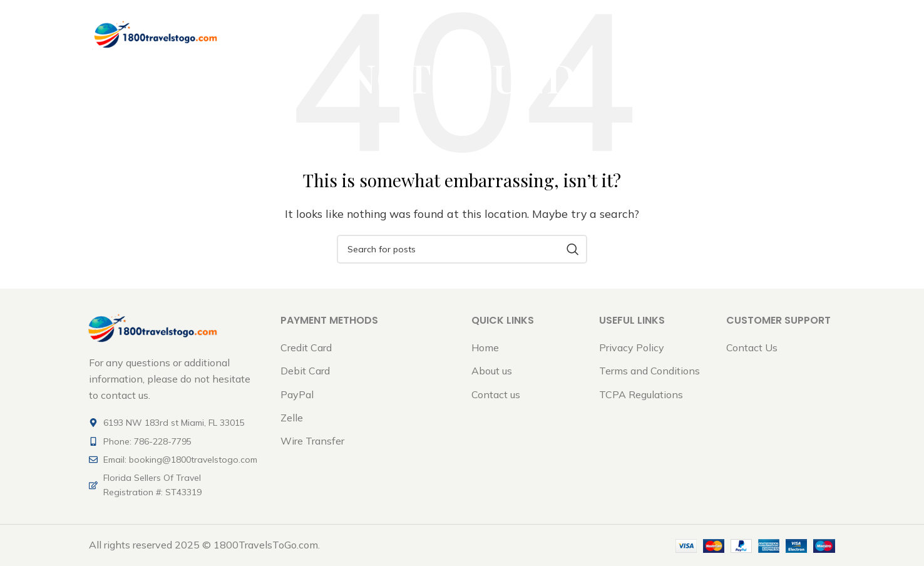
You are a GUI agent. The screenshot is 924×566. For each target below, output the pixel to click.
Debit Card (305, 371)
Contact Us (752, 347)
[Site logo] (155, 36)
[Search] (462, 249)
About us (492, 371)
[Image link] (151, 327)
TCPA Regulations (641, 394)
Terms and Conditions (649, 371)
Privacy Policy (632, 347)
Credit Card (306, 347)
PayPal (297, 394)
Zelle (292, 418)
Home (485, 347)
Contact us (496, 394)
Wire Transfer (312, 441)
